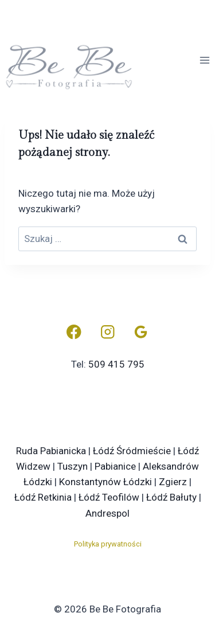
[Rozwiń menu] (204, 60)
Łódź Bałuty (171, 497)
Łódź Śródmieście (132, 451)
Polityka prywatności (108, 544)
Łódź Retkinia (43, 497)
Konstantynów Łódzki (105, 482)
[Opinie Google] (141, 332)
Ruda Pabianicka (51, 451)
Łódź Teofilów (109, 497)
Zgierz (173, 482)
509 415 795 (116, 364)
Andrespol (107, 513)
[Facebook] (74, 332)
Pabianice (115, 466)
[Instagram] (107, 332)
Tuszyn (73, 466)
